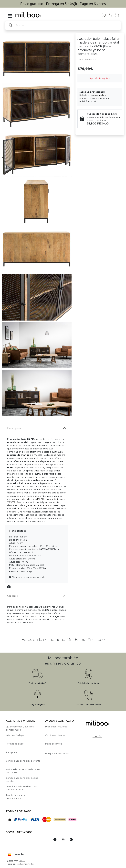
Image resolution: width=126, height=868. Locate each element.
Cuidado (13, 596)
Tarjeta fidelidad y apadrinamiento (15, 797)
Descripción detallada (87, 59)
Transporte (12, 752)
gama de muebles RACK (39, 505)
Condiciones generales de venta (23, 761)
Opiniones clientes (55, 735)
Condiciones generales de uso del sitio (22, 779)
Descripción (15, 428)
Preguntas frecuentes (57, 727)
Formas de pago (15, 744)
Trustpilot (97, 736)
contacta (84, 98)
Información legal (15, 735)
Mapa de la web (54, 744)
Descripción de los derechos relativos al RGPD (21, 788)
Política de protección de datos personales (23, 771)
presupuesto (98, 95)
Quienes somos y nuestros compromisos (20, 728)
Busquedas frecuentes (57, 754)
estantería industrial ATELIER (29, 499)
